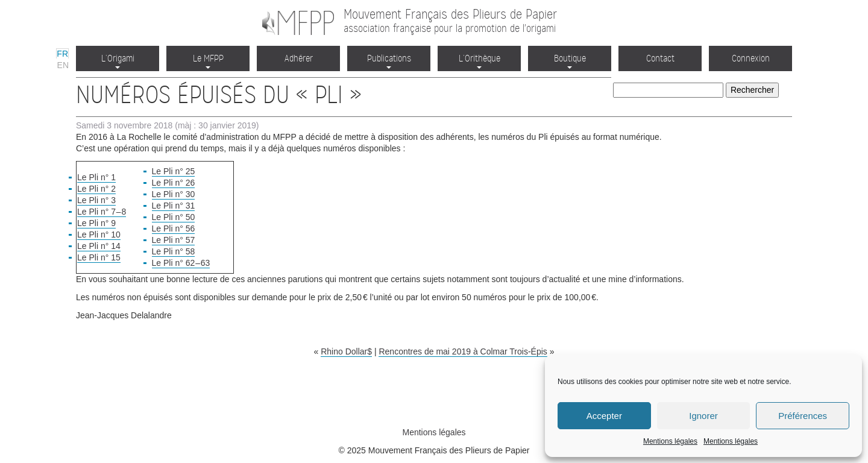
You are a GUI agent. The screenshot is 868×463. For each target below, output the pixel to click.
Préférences (803, 416)
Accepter (604, 416)
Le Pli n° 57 (174, 240)
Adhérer (299, 58)
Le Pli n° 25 (174, 171)
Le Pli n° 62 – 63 (181, 263)
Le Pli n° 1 (96, 177)
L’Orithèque (480, 61)
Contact (660, 58)
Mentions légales (670, 441)
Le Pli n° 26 (174, 183)
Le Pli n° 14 (99, 246)
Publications (389, 61)
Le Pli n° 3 (96, 200)
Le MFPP (208, 61)
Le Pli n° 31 (174, 206)
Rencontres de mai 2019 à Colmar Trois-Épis (463, 351)
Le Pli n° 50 (174, 217)
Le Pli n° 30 (174, 194)
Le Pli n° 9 (96, 223)
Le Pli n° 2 (96, 189)
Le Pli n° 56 (174, 228)
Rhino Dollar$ (346, 351)
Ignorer (703, 416)
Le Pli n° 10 (99, 235)
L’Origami (118, 61)
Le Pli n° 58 (174, 251)
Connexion (751, 58)
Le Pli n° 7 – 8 (102, 212)
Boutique (570, 61)
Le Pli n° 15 (99, 257)
